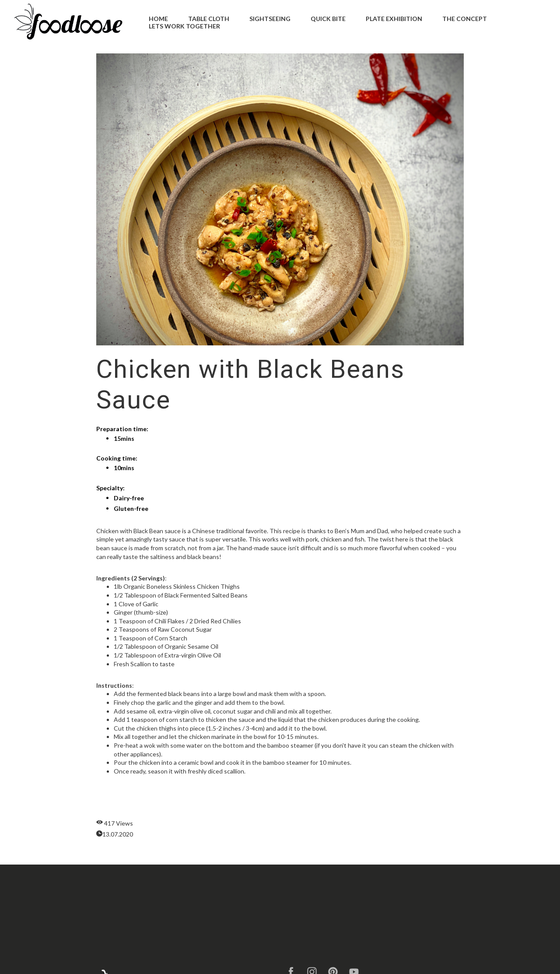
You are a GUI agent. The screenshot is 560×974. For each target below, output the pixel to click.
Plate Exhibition (394, 19)
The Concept (465, 19)
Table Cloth (209, 19)
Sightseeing (270, 19)
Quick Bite (328, 19)
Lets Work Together (184, 26)
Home (158, 19)
